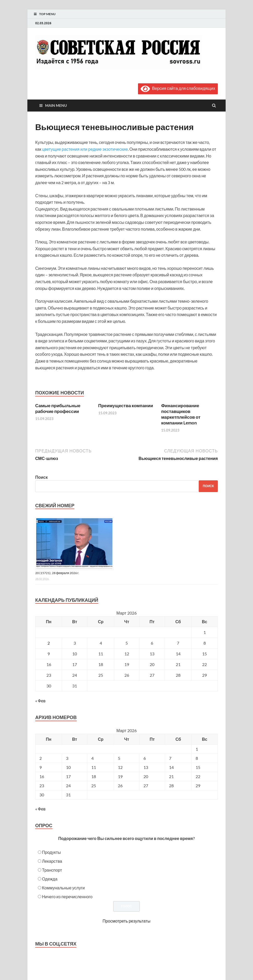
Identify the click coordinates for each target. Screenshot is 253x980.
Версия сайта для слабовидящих (178, 88)
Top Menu (47, 14)
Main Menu (56, 105)
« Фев (40, 701)
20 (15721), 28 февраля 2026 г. (57, 573)
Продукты (51, 852)
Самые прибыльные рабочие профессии (58, 408)
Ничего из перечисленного (67, 897)
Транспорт (52, 870)
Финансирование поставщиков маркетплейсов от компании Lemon (181, 414)
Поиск (41, 477)
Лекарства (52, 861)
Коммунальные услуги (63, 888)
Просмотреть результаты (126, 921)
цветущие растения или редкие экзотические (85, 149)
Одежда (50, 879)
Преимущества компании (126, 406)
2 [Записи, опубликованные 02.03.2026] (49, 643)
